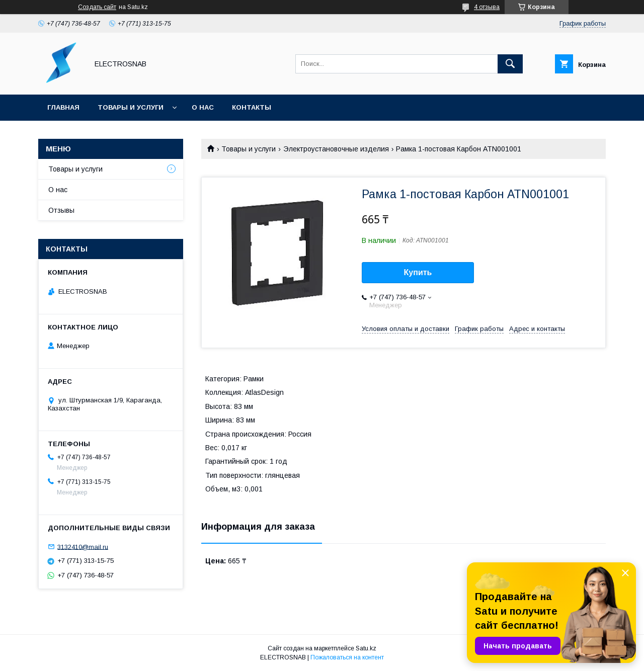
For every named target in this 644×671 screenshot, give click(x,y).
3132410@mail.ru (83, 547)
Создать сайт (97, 7)
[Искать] (510, 64)
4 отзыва (487, 7)
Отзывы (61, 210)
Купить (418, 272)
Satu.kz (366, 648)
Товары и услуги (131, 107)
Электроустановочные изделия (336, 149)
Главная (63, 107)
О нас (203, 107)
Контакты (252, 107)
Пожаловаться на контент (347, 657)
